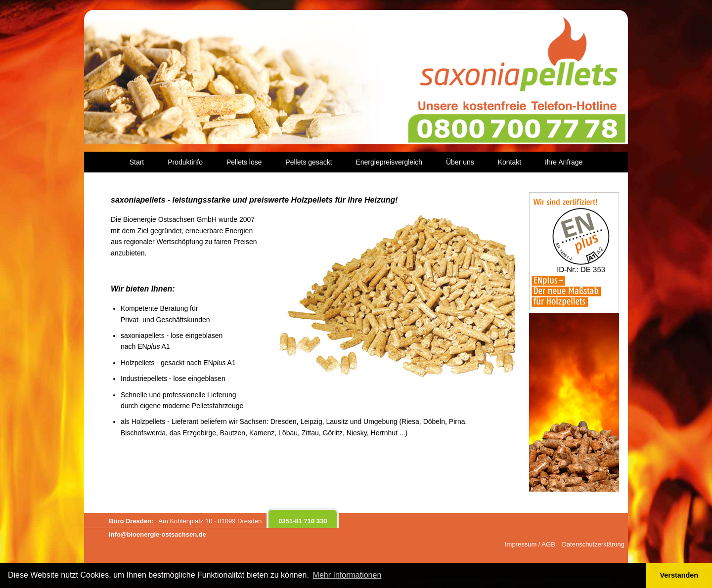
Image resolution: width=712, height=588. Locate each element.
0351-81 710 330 (303, 521)
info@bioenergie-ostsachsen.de (157, 534)
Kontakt (510, 162)
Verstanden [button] (679, 575)
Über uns (460, 162)
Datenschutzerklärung (593, 544)
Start (137, 162)
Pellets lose (244, 162)
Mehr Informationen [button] (347, 575)
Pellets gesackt (309, 162)
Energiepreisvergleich (389, 162)
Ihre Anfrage (564, 162)
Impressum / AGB (530, 544)
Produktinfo (185, 162)
